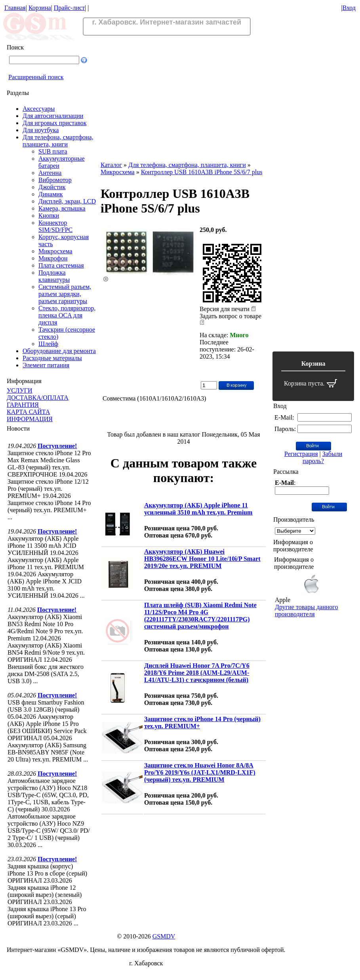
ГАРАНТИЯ (23, 405)
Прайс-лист (69, 8)
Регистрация (301, 454)
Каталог (111, 165)
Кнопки (49, 216)
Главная (15, 8)
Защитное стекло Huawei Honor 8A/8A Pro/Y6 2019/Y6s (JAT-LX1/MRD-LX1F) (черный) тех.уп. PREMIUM (200, 772)
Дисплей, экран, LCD (67, 201)
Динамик (51, 194)
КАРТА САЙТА (28, 412)
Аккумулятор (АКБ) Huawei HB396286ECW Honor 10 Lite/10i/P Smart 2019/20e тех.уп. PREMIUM (202, 559)
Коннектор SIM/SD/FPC (55, 226)
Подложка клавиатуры (54, 276)
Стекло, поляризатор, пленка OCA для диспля (67, 315)
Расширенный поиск (36, 77)
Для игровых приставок (54, 123)
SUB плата (53, 151)
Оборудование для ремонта (59, 351)
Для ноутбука (41, 130)
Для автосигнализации (53, 116)
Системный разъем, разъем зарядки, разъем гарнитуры (65, 294)
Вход (349, 8)
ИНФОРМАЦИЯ (30, 419)
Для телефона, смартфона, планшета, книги (58, 141)
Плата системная (61, 265)
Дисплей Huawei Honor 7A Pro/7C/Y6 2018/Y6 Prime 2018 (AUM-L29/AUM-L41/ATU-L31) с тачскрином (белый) (197, 673)
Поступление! (57, 446)
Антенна (50, 173)
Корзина (40, 8)
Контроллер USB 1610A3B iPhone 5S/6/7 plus (202, 172)
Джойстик (52, 187)
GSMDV (164, 936)
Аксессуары (39, 109)
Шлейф (48, 344)
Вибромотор (55, 180)
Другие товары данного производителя (306, 611)
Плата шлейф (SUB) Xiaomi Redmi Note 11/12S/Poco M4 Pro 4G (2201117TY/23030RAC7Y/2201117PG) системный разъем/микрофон (200, 616)
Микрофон (53, 258)
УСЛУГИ (20, 390)
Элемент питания (46, 365)
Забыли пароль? (322, 457)
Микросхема (55, 251)
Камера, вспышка (62, 208)
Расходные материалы (52, 358)
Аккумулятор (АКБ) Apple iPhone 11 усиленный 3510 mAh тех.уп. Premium (198, 509)
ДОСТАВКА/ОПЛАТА (38, 398)
